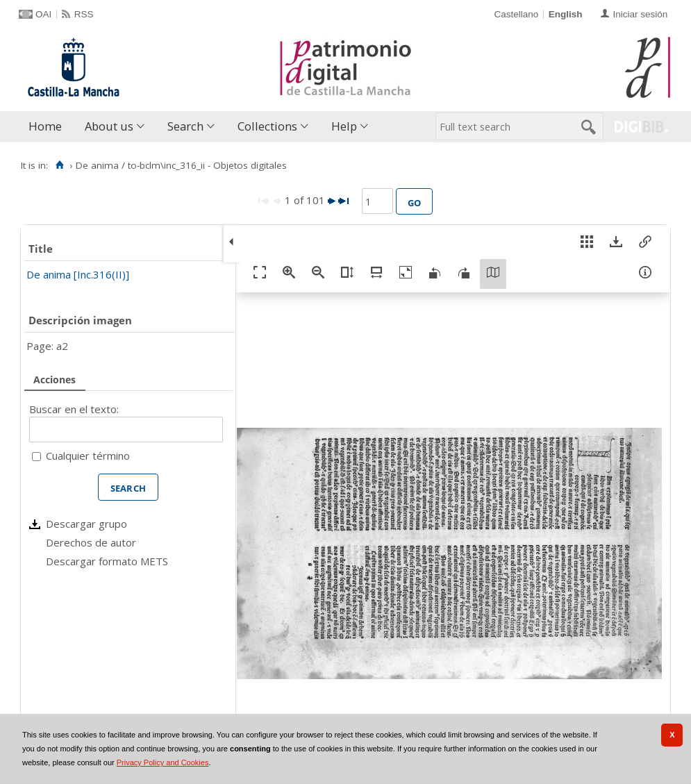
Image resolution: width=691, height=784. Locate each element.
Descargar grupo (86, 524)
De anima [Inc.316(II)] (78, 274)
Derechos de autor (91, 542)
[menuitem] (48, 127)
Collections (267, 126)
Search (185, 126)
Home (45, 126)
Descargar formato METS (107, 561)
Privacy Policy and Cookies (163, 762)
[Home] (59, 165)
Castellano (516, 14)
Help (344, 126)
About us (109, 126)
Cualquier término (88, 456)
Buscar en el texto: (74, 409)
